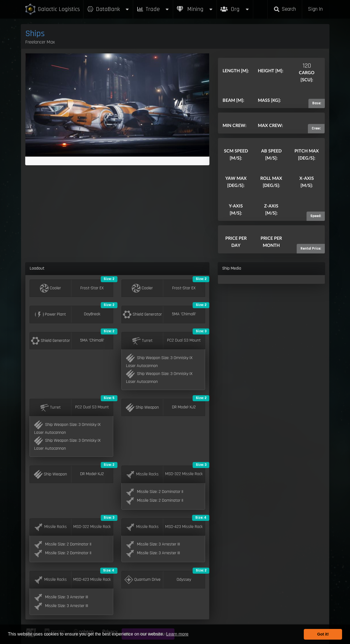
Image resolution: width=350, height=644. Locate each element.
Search (285, 9)
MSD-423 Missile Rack (184, 527)
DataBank (108, 9)
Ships (35, 34)
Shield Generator (142, 314)
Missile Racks (142, 474)
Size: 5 (109, 398)
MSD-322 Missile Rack (184, 474)
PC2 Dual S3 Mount (184, 340)
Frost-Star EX (92, 288)
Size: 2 (109, 279)
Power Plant (50, 314)
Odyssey (184, 580)
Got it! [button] (323, 634)
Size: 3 (201, 331)
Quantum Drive (142, 580)
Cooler (50, 288)
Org (235, 6)
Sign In (315, 9)
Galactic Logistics (52, 9)
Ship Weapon (142, 408)
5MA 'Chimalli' (184, 314)
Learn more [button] (177, 634)
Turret (142, 341)
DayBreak (92, 314)
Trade (153, 9)
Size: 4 (201, 518)
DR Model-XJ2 (184, 407)
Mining (195, 9)
